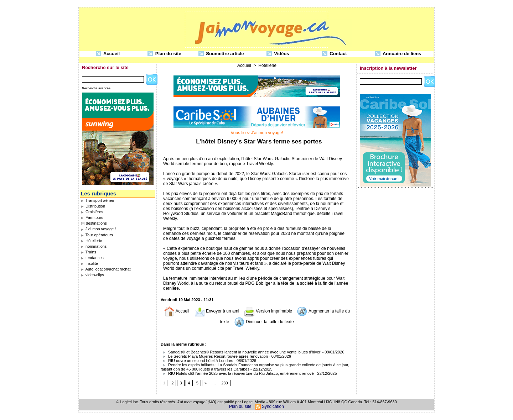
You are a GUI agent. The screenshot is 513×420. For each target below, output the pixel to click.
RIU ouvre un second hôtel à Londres (197, 361)
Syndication (273, 406)
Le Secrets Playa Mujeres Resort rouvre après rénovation (214, 356)
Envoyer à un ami (217, 311)
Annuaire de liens (398, 54)
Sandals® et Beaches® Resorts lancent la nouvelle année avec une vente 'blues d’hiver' (241, 352)
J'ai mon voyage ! (98, 229)
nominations (94, 246)
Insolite (89, 263)
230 (224, 383)
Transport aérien (97, 200)
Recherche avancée (96, 88)
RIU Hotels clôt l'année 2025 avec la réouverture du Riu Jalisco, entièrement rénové (237, 373)
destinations (96, 223)
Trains (89, 252)
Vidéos (278, 54)
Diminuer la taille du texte (264, 322)
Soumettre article (221, 54)
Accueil (108, 54)
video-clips (92, 275)
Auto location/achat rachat (106, 269)
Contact (335, 54)
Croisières (92, 212)
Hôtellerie (92, 241)
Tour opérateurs (97, 235)
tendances (92, 258)
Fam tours (92, 217)
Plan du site (164, 54)
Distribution (93, 206)
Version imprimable (268, 311)
